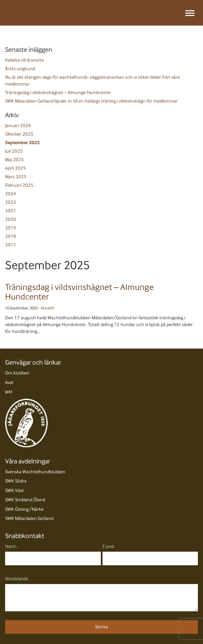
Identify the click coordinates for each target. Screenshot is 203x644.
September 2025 (22, 143)
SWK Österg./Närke (24, 509)
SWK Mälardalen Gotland (29, 518)
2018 (11, 236)
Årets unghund (20, 69)
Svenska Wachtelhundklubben (35, 472)
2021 (11, 211)
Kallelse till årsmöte (25, 60)
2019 (11, 228)
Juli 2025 (14, 151)
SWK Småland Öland (25, 500)
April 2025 (15, 168)
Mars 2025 (16, 177)
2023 (11, 202)
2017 (11, 245)
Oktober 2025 (19, 134)
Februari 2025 (19, 185)
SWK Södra (16, 481)
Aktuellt (47, 308)
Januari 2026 (18, 126)
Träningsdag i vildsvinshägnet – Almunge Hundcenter (58, 93)
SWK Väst (14, 490)
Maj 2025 (14, 160)
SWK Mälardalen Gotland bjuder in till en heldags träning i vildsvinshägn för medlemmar (91, 101)
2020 (11, 219)
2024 (11, 194)
